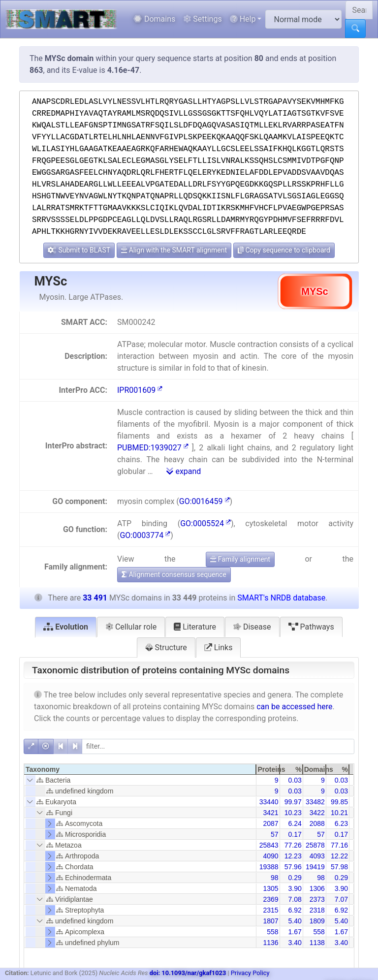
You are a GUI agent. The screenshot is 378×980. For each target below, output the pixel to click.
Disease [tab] (252, 627)
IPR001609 (140, 390)
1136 (270, 943)
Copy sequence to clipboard (284, 250)
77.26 (293, 845)
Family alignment (240, 559)
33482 (315, 802)
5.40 (295, 921)
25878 (315, 845)
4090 (270, 856)
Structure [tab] (166, 648)
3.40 (295, 943)
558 (272, 932)
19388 (269, 867)
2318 (317, 910)
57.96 (293, 867)
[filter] (218, 746)
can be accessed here (294, 707)
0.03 (295, 780)
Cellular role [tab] (131, 627)
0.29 (295, 878)
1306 (317, 888)
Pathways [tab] (311, 627)
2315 (270, 910)
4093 (317, 856)
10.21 (339, 813)
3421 (270, 813)
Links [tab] (219, 648)
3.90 (295, 888)
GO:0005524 (205, 523)
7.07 (341, 899)
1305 (270, 888)
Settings (202, 19)
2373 (317, 899)
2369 (270, 899)
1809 (317, 921)
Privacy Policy (250, 973)
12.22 (339, 856)
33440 (269, 802)
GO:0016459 (205, 501)
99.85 (339, 802)
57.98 (339, 867)
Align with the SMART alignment (174, 250)
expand (184, 471)
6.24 (295, 823)
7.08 (295, 899)
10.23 (293, 813)
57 (275, 834)
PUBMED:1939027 (153, 448)
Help (243, 19)
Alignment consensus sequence (174, 574)
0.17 (295, 834)
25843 (269, 845)
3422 (317, 813)
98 (275, 878)
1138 (317, 943)
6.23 (341, 823)
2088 (317, 823)
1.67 (295, 932)
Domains (154, 19)
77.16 (339, 845)
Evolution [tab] (66, 627)
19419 (315, 867)
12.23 (293, 856)
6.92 (295, 910)
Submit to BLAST (79, 250)
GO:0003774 (145, 535)
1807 (270, 921)
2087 (270, 823)
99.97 (293, 802)
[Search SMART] (359, 10)
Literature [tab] (195, 627)
